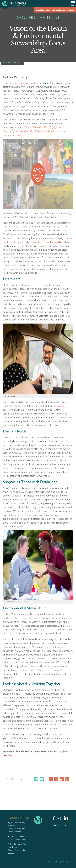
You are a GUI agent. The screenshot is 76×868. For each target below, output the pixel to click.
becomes (59, 406)
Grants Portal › (60, 825)
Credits (55, 862)
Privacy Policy (64, 862)
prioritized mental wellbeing (43, 242)
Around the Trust (13, 62)
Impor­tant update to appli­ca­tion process (55, 10)
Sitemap (48, 862)
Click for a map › (14, 831)
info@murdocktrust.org (17, 839)
